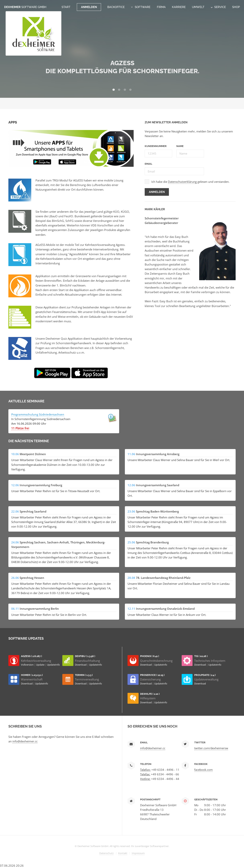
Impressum (138, 853)
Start (66, 7)
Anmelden (89, 7)
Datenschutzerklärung (182, 182)
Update (41, 665)
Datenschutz (106, 853)
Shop (236, 7)
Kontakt (123, 853)
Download (81, 665)
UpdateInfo (53, 665)
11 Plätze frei (20, 428)
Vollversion (28, 665)
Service (218, 7)
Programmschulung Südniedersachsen (38, 414)
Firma (161, 7)
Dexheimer (25, 7)
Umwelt (198, 7)
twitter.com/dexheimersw (211, 748)
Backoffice (116, 7)
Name (180, 146)
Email (148, 164)
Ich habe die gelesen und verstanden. (190, 182)
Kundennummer (156, 146)
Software (143, 7)
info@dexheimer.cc (25, 741)
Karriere (179, 7)
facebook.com (203, 770)
